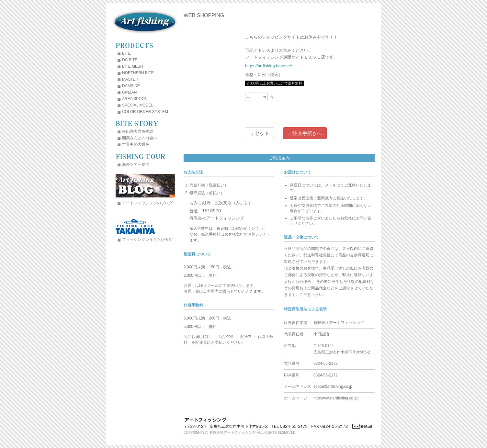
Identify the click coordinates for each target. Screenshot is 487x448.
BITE (126, 53)
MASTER (130, 79)
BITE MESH (133, 66)
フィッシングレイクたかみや (147, 240)
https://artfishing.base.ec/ (269, 66)
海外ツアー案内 (136, 164)
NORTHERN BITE (138, 73)
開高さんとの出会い (140, 138)
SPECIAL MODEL (138, 105)
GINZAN (129, 92)
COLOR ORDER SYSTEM (145, 112)
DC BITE (130, 60)
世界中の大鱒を (136, 144)
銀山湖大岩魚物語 (138, 131)
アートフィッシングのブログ (147, 203)
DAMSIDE (131, 86)
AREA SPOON (135, 99)
